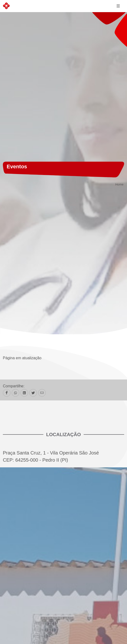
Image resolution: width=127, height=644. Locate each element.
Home (119, 185)
